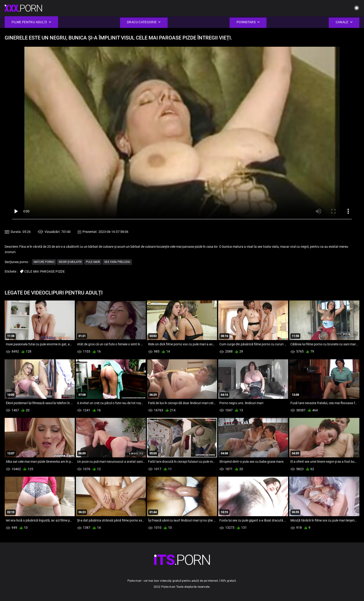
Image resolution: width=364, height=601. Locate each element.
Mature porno (44, 262)
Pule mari (93, 262)
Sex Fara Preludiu (117, 262)
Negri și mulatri (70, 262)
